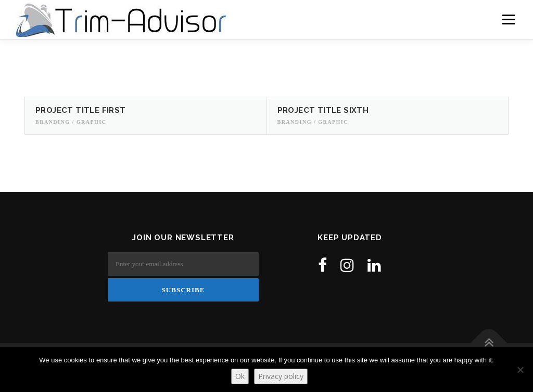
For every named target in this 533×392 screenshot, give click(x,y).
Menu (508, 19)
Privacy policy (281, 376)
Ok (240, 376)
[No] (520, 370)
